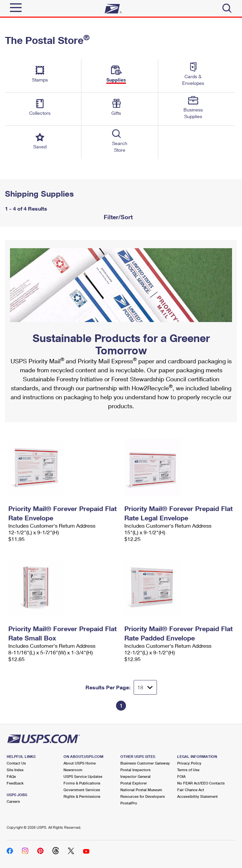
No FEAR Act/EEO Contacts (201, 783)
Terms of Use (188, 770)
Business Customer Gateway (145, 763)
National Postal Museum (141, 790)
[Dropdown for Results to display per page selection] (145, 687)
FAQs (11, 776)
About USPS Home (80, 763)
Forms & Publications (82, 783)
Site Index (15, 770)
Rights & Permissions (82, 796)
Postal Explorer (134, 783)
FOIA (181, 776)
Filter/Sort (117, 217)
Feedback (15, 783)
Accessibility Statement (197, 796)
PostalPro (129, 803)
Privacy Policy (189, 763)
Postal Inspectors (135, 770)
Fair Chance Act (191, 790)
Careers (13, 801)
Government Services (82, 790)
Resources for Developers (143, 796)
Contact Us (16, 763)
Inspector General (135, 776)
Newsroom (73, 770)
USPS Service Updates (83, 776)
